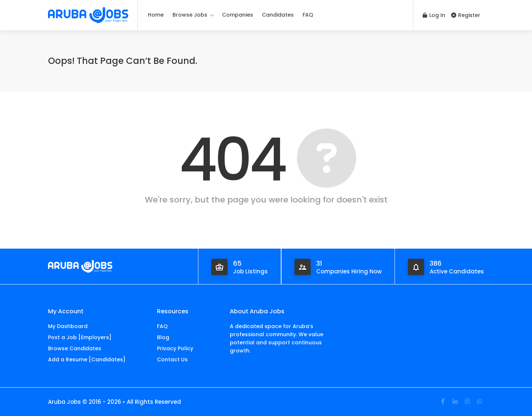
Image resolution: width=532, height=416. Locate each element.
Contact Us (172, 359)
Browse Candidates (75, 348)
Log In (434, 15)
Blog (163, 337)
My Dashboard (68, 326)
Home (156, 15)
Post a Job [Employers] (80, 337)
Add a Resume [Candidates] (87, 359)
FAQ (308, 15)
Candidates (278, 15)
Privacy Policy (175, 348)
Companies (238, 15)
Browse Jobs (190, 15)
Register (466, 15)
